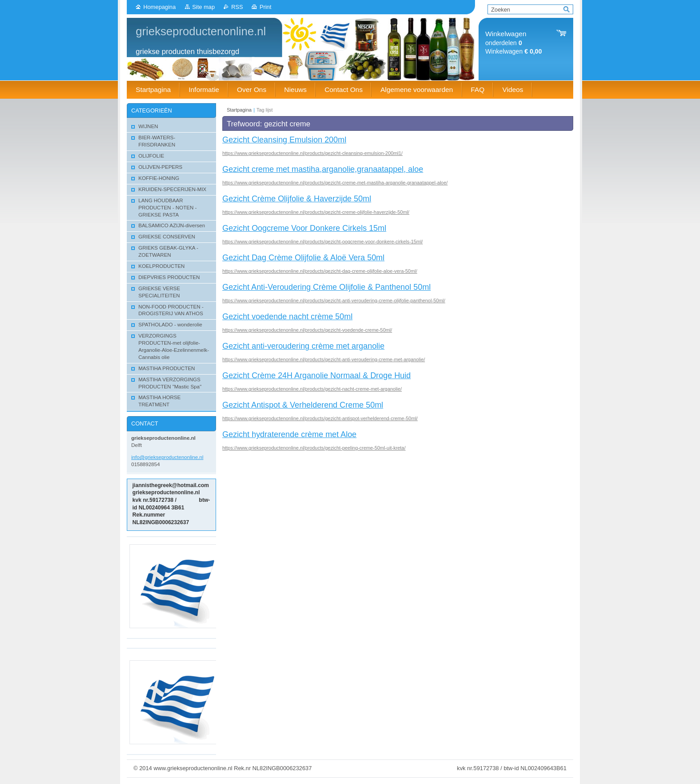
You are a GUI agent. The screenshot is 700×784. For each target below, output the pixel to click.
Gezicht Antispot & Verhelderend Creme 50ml (303, 405)
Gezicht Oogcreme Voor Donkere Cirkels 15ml (304, 228)
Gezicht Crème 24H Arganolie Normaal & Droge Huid (317, 375)
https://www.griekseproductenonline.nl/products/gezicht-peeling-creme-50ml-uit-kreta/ (314, 448)
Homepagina (160, 7)
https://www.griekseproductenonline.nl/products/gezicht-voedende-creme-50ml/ (307, 330)
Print (265, 7)
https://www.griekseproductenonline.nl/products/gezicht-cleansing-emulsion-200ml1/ (312, 153)
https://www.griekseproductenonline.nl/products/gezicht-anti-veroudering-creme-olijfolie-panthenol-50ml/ (334, 300)
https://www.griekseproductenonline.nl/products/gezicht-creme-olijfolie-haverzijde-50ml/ (316, 212)
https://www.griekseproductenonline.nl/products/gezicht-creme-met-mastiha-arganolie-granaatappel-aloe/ (335, 183)
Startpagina (239, 110)
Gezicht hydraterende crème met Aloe (290, 434)
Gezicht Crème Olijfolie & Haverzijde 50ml (297, 199)
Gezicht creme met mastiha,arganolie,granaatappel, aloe (323, 169)
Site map (204, 7)
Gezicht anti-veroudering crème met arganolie (303, 346)
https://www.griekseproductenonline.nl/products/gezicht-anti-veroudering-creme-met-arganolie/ (324, 359)
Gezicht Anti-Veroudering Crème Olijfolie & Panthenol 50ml (327, 287)
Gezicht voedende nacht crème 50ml (287, 317)
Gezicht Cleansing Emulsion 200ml (284, 140)
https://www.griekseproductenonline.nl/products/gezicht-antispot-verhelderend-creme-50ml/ (320, 418)
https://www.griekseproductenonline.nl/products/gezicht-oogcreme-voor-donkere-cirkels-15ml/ (323, 242)
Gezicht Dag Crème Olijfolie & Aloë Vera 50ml (303, 258)
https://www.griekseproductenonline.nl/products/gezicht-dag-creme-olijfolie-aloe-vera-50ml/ (320, 271)
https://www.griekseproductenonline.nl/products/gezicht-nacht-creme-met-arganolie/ (312, 389)
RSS (237, 7)
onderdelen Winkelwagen (514, 43)
